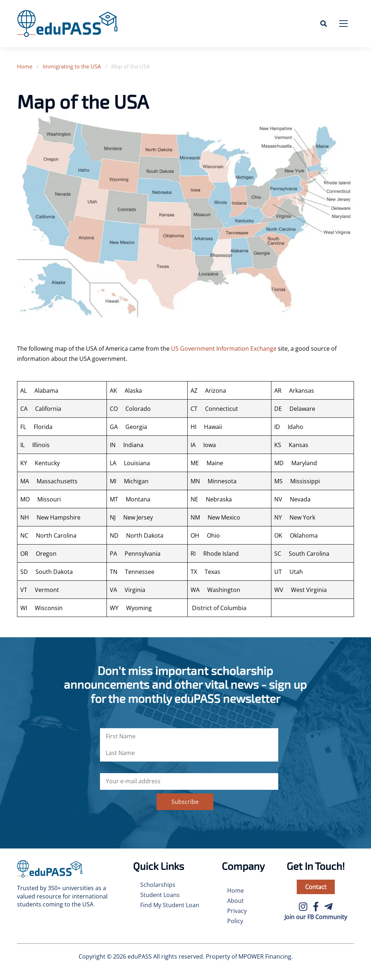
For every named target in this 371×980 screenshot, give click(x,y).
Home (25, 66)
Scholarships (158, 885)
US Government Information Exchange (224, 349)
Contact (316, 887)
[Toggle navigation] (343, 24)
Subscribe (185, 802)
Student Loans (160, 895)
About (235, 901)
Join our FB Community (316, 917)
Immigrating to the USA (72, 66)
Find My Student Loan (170, 905)
